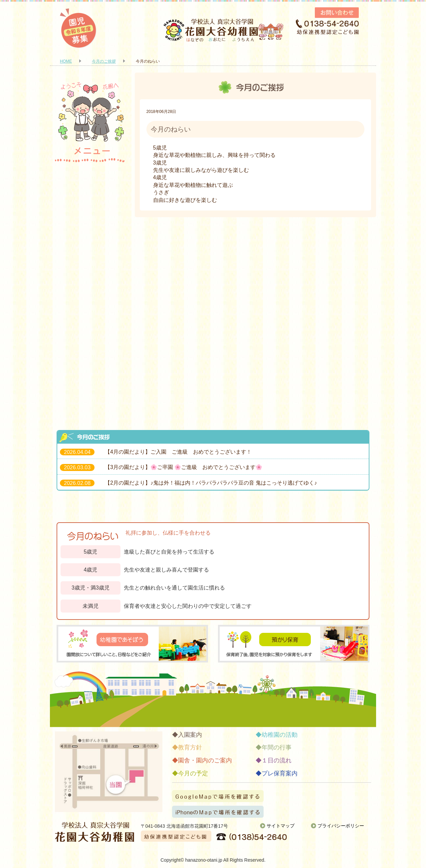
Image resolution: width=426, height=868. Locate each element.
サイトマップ (281, 826)
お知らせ (90, 402)
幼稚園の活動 (90, 260)
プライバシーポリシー (341, 826)
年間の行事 (90, 289)
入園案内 (90, 176)
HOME (66, 61)
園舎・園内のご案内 (90, 232)
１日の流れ (90, 317)
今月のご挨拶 (104, 61)
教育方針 (90, 204)
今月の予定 (90, 345)
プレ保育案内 (90, 374)
